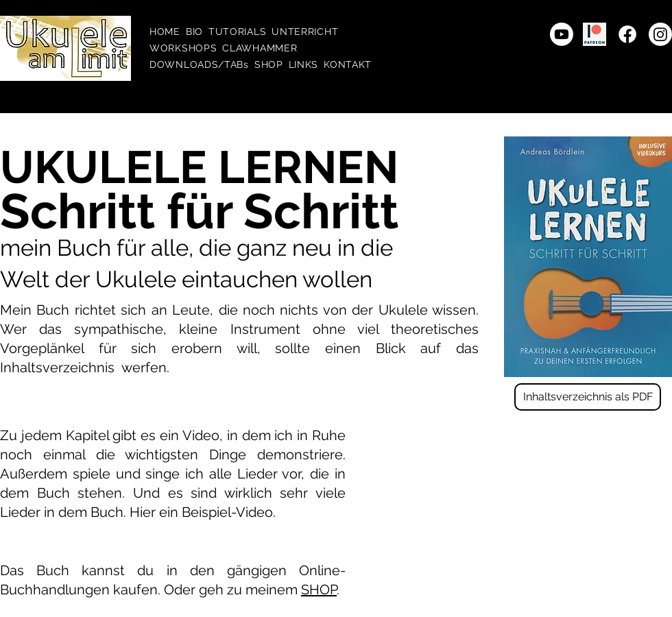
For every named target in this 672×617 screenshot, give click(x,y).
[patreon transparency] (595, 34)
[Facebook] (627, 34)
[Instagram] (660, 34)
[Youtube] (562, 34)
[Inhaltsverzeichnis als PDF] (588, 397)
